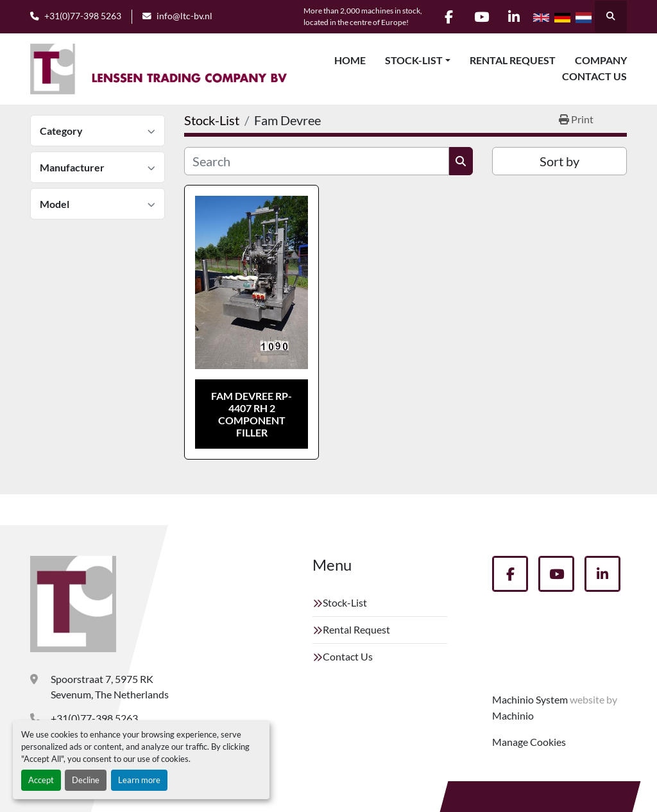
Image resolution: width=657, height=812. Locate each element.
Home (350, 60)
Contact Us (594, 76)
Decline (86, 780)
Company (601, 60)
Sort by (559, 161)
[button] (418, 60)
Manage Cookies (529, 742)
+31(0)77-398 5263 (83, 16)
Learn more (139, 780)
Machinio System (530, 699)
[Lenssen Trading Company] (73, 604)
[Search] (317, 161)
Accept (41, 780)
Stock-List (414, 60)
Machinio (513, 715)
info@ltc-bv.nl (184, 16)
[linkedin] (514, 17)
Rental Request (513, 60)
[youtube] (481, 17)
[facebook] (448, 17)
